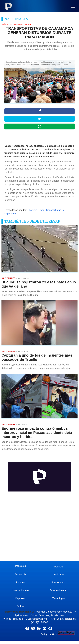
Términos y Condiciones (52, 615)
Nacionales (59, 582)
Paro (41, 210)
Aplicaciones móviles (26, 615)
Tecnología (59, 598)
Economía (21, 574)
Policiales (20, 566)
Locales (20, 582)
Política (59, 567)
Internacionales (21, 590)
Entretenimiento (58, 590)
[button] (73, 6)
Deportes (20, 598)
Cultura (21, 606)
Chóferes (32, 210)
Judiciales (59, 574)
